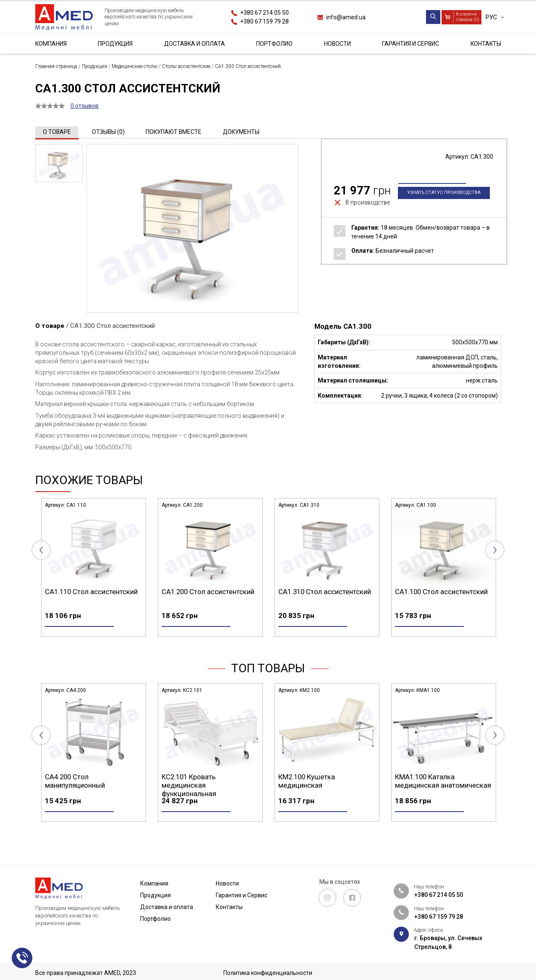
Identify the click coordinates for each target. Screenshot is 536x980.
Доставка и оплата (195, 44)
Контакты (485, 44)
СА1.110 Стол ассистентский (91, 592)
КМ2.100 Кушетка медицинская (307, 796)
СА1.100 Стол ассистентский (441, 592)
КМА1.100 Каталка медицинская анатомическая (443, 796)
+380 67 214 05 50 (264, 13)
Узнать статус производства (444, 207)
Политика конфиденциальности (268, 973)
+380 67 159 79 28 (264, 21)
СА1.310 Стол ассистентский (325, 592)
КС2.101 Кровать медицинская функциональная (189, 800)
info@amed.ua (346, 17)
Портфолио (275, 44)
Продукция (115, 44)
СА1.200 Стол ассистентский (208, 592)
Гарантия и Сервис (410, 44)
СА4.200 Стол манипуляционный (75, 796)
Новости (337, 44)
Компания (51, 44)
